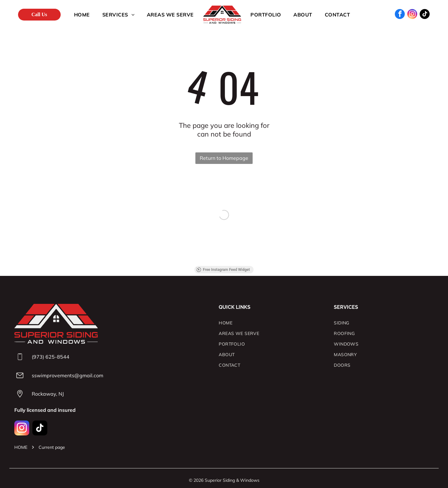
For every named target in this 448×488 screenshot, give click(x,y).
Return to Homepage (224, 158)
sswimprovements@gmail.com (68, 375)
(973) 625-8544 (51, 357)
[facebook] (400, 15)
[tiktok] (425, 15)
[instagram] (412, 15)
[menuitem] (82, 15)
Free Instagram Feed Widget (223, 270)
